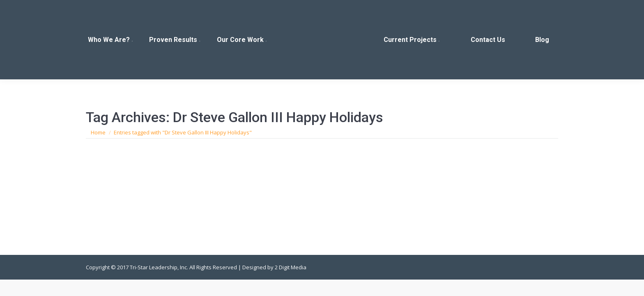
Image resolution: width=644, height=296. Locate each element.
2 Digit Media (291, 267)
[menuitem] (111, 40)
